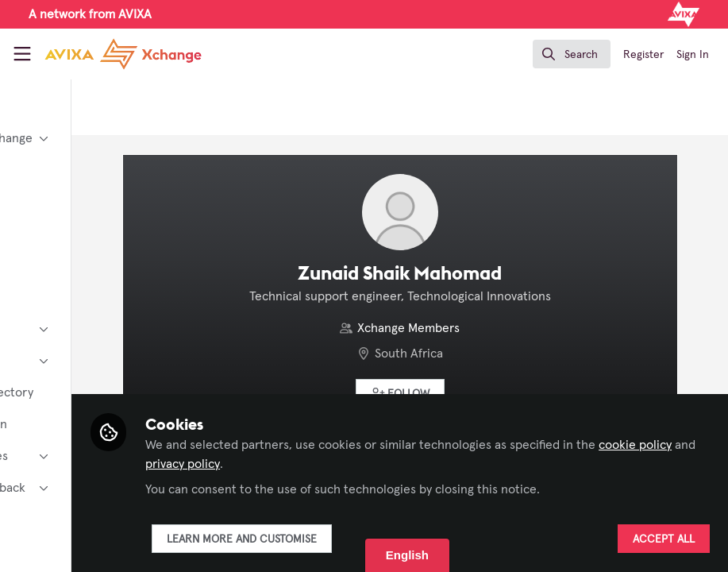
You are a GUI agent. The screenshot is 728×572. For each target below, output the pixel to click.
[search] (572, 54)
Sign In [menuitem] (693, 55)
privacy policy (436, 464)
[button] (466, 393)
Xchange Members (474, 328)
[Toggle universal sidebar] (22, 54)
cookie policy (335, 464)
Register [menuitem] (643, 55)
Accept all (663, 539)
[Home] (123, 54)
